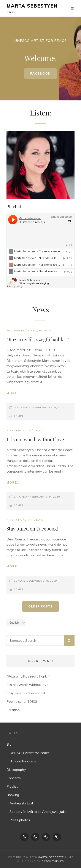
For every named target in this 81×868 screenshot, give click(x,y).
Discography (16, 770)
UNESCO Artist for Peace (30, 753)
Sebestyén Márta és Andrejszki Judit (38, 812)
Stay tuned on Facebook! (32, 529)
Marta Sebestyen (32, 6)
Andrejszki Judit (21, 803)
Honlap (45, 330)
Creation (13, 710)
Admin (18, 416)
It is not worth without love (35, 439)
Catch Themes (53, 861)
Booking (13, 795)
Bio (9, 744)
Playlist (12, 786)
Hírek (32, 330)
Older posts (40, 606)
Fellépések (16, 330)
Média (38, 430)
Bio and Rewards (23, 761)
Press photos (20, 820)
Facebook (44, 75)
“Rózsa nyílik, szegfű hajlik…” (38, 339)
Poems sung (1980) (22, 701)
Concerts (14, 778)
